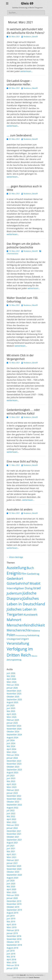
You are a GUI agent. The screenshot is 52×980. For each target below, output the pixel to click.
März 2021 (12, 857)
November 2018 (14, 939)
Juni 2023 (11, 778)
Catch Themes (34, 977)
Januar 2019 (12, 933)
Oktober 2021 (13, 837)
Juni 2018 (11, 954)
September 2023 (14, 770)
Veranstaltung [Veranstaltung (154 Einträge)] (18, 643)
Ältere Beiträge (15, 557)
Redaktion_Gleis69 (31, 37)
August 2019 (12, 913)
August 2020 (12, 878)
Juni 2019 (11, 919)
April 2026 (11, 679)
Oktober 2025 (13, 697)
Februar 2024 (13, 755)
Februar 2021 (13, 860)
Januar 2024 (12, 758)
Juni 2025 (11, 708)
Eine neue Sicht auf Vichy (22, 461)
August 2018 (12, 948)
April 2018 (11, 959)
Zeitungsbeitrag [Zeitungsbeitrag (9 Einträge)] (14, 660)
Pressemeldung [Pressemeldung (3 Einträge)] (21, 636)
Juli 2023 (11, 775)
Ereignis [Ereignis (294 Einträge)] (14, 573)
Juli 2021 (11, 846)
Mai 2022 (11, 816)
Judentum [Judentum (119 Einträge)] (14, 593)
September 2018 (14, 945)
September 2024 (14, 735)
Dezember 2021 (14, 831)
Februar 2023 (13, 790)
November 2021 (14, 834)
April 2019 (11, 924)
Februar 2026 (13, 685)
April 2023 (11, 784)
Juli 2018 (11, 951)
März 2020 (12, 892)
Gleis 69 (27, 3)
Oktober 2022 (13, 802)
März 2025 (12, 717)
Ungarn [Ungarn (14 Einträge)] (25, 639)
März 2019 (12, 927)
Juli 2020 (11, 881)
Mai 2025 (11, 711)
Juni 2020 (11, 884)
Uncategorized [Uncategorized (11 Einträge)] (14, 639)
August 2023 (12, 772)
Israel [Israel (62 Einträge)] (37, 588)
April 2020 (11, 889)
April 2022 (11, 819)
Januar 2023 (12, 793)
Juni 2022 (11, 813)
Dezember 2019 (14, 901)
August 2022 (12, 808)
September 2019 (14, 910)
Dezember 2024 (14, 726)
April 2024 (11, 749)
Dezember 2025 (14, 691)
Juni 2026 (11, 673)
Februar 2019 (13, 930)
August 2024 (12, 737)
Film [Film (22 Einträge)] (24, 574)
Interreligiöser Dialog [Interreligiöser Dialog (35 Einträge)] (20, 588)
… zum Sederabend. (19, 135)
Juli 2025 (11, 705)
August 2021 (12, 843)
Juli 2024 (11, 740)
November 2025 (14, 694)
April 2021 (11, 854)
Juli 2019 (11, 916)
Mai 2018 (11, 957)
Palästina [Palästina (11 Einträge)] (35, 631)
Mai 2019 (11, 921)
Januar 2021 (12, 863)
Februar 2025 (13, 720)
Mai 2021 (11, 851)
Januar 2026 (12, 688)
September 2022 (14, 805)
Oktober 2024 (13, 732)
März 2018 (12, 962)
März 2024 (12, 752)
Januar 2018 (12, 968)
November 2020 (14, 869)
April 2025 (11, 714)
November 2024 (14, 729)
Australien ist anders (20, 509)
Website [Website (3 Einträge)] (34, 656)
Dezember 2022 (14, 796)
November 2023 (14, 764)
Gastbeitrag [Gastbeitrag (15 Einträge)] (33, 574)
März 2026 (12, 682)
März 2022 (12, 822)
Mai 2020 (11, 886)
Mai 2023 (11, 781)
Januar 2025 (12, 723)
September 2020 (14, 875)
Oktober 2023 (13, 767)
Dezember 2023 (14, 761)
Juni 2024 (11, 743)
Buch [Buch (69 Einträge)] (30, 568)
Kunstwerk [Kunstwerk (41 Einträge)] (31, 615)
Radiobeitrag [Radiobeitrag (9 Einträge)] (33, 635)
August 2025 (12, 702)
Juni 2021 (11, 848)
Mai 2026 (11, 676)
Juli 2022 (11, 810)
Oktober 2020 (13, 872)
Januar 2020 (12, 898)
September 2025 (14, 699)
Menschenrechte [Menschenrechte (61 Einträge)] (19, 630)
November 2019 (14, 904)
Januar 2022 (12, 828)
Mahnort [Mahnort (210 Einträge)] (14, 620)
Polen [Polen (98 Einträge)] (11, 635)
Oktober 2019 (13, 907)
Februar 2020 (13, 895)
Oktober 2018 (13, 942)
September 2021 (14, 840)
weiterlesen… (27, 71)
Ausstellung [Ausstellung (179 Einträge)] (16, 568)
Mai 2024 (11, 746)
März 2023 (12, 787)
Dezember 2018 (14, 936)
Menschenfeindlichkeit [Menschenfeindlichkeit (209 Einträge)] (26, 625)
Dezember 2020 (14, 866)
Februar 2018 (13, 965)
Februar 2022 (13, 825)
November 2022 (14, 799)
